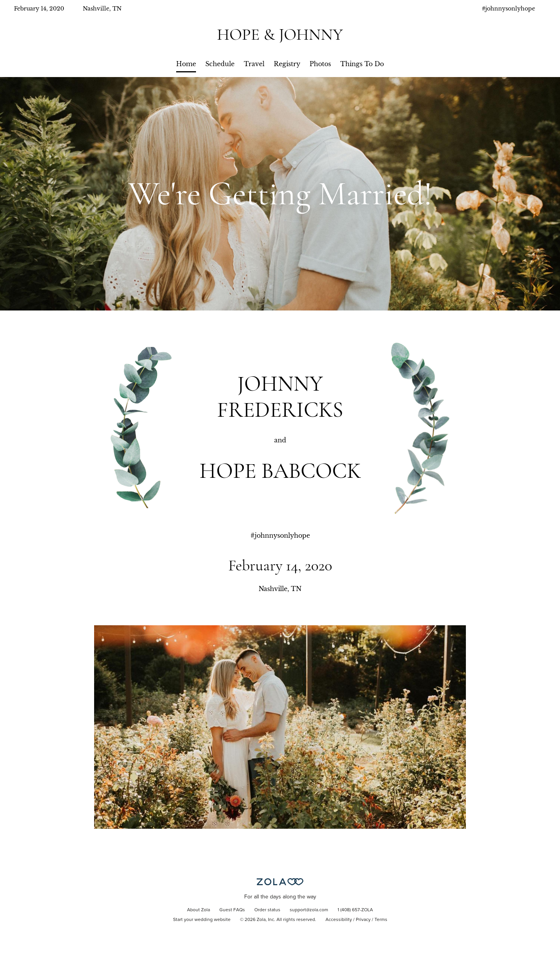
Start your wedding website (202, 920)
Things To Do (362, 64)
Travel (254, 64)
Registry (287, 64)
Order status (267, 910)
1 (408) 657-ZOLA (355, 910)
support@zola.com (309, 910)
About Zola (199, 910)
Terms (381, 920)
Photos (320, 64)
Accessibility (339, 920)
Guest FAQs (232, 910)
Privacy (363, 920)
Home (186, 64)
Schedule (220, 64)
